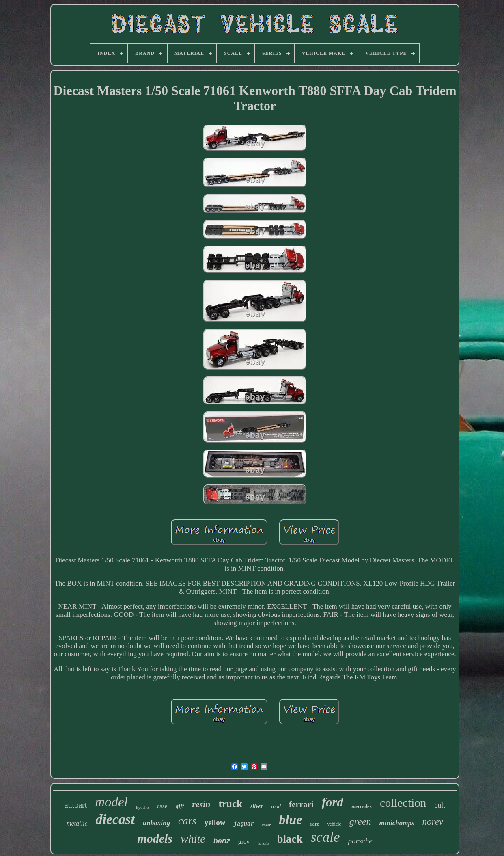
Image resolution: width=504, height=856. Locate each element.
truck (230, 804)
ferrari (301, 804)
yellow (215, 822)
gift (180, 806)
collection (403, 803)
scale (325, 837)
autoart (76, 805)
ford (333, 802)
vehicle (334, 824)
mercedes (362, 806)
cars (187, 821)
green (360, 821)
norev (433, 822)
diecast (115, 819)
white (193, 839)
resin (201, 804)
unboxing (156, 823)
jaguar (243, 824)
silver (257, 806)
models (155, 838)
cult (440, 805)
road (276, 806)
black (290, 839)
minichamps (397, 823)
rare (314, 824)
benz (222, 841)
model (111, 802)
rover (267, 825)
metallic (77, 823)
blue (290, 819)
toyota (263, 843)
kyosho (142, 807)
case (162, 806)
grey (244, 842)
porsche (360, 841)
